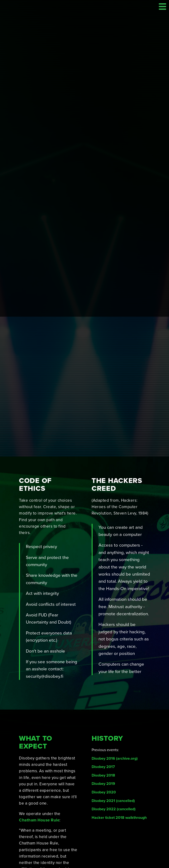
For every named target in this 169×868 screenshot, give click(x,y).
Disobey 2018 (103, 709)
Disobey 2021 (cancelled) (113, 735)
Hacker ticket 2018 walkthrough (119, 752)
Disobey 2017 (103, 701)
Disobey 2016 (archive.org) (115, 692)
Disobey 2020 (104, 726)
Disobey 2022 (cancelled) (114, 743)
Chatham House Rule (39, 754)
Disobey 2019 (103, 718)
